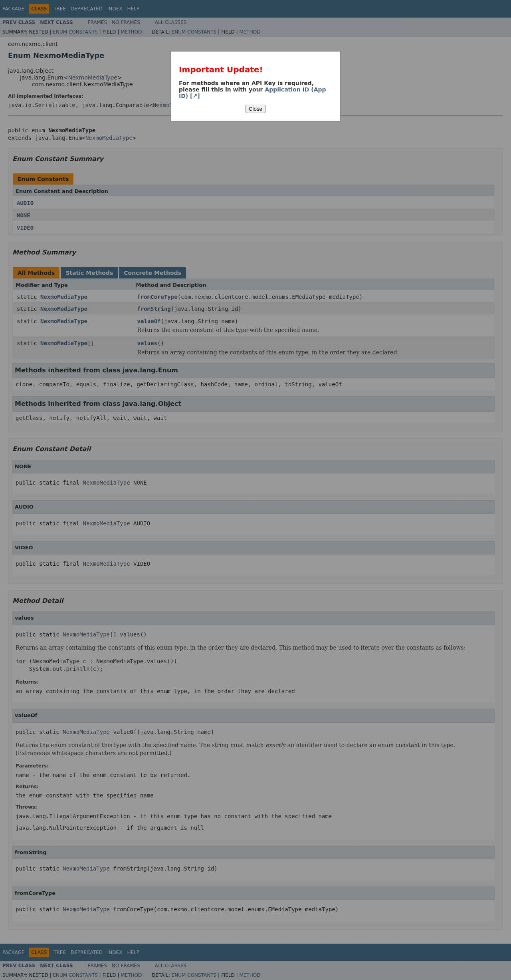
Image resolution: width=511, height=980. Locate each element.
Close (255, 109)
